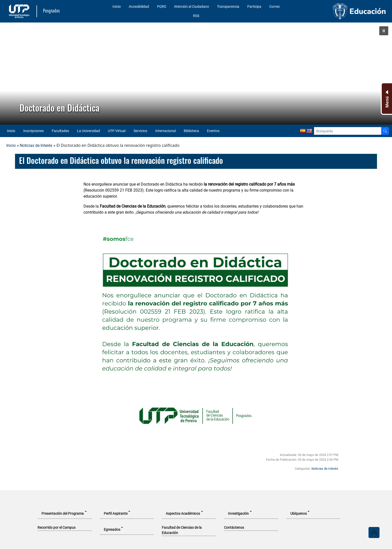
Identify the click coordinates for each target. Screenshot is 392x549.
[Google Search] (348, 131)
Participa (254, 7)
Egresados (112, 529)
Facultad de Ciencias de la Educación (182, 530)
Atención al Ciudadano (191, 7)
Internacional (165, 131)
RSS (196, 16)
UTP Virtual (117, 131)
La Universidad (88, 131)
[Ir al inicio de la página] (374, 532)
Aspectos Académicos (183, 513)
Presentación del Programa (63, 513)
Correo (274, 7)
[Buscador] (385, 131)
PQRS (161, 7)
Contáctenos (234, 527)
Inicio (117, 7)
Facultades (60, 131)
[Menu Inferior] (386, 99)
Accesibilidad (139, 7)
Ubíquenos (298, 513)
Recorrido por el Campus (56, 527)
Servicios (140, 131)
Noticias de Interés (36, 145)
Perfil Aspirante (116, 513)
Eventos (213, 131)
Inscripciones (33, 131)
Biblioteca (191, 131)
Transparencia (228, 7)
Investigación (238, 513)
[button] (384, 31)
